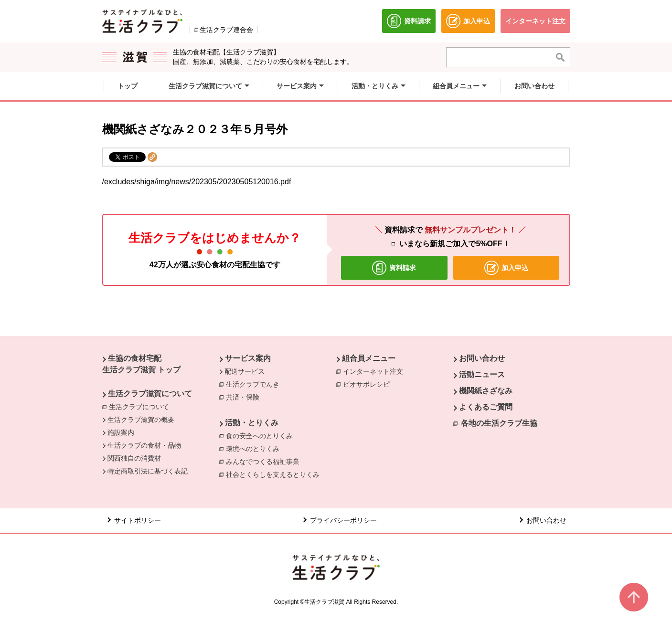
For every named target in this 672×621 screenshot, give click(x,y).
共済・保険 (245, 397)
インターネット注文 (375, 371)
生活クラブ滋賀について (150, 394)
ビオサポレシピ (369, 384)
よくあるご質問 (486, 407)
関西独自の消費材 (134, 458)
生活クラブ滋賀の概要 (141, 420)
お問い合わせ (482, 358)
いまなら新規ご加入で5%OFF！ (454, 244)
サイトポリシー (138, 520)
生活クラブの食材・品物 (144, 445)
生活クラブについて (141, 406)
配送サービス (245, 371)
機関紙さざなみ (486, 391)
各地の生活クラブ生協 (499, 423)
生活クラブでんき (255, 384)
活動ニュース (482, 374)
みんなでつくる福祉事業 (265, 461)
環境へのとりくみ (255, 448)
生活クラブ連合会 (226, 30)
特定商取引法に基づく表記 (148, 471)
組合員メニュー (369, 358)
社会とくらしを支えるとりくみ (275, 474)
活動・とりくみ (252, 423)
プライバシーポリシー (343, 520)
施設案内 (121, 432)
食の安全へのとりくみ (262, 435)
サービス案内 (248, 358)
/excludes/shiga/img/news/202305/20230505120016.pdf (197, 182)
